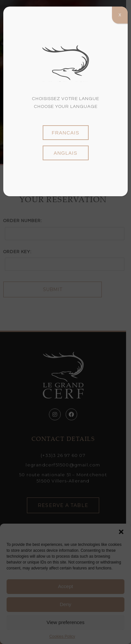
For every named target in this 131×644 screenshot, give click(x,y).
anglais (65, 153)
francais (66, 133)
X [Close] (120, 15)
